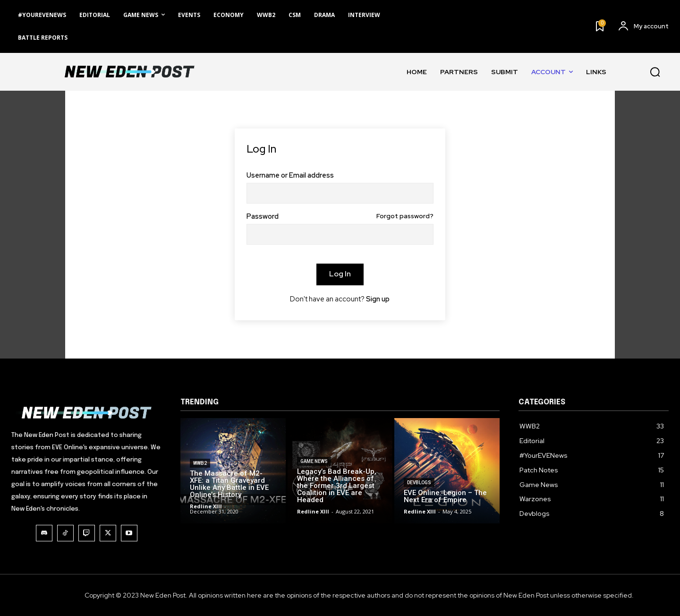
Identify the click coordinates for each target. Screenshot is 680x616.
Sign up (378, 299)
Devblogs (419, 483)
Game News (314, 470)
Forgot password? (405, 217)
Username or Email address (290, 175)
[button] (655, 72)
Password (340, 217)
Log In (340, 274)
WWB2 (200, 465)
